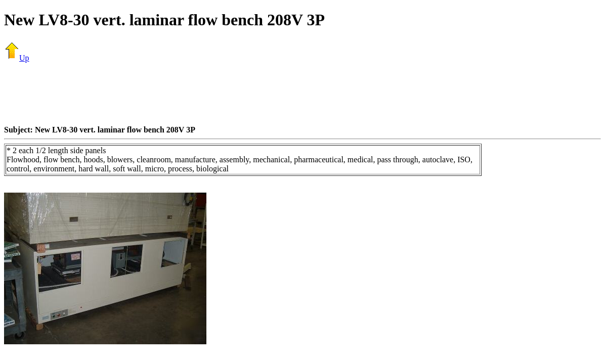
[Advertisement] (303, 94)
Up (17, 58)
